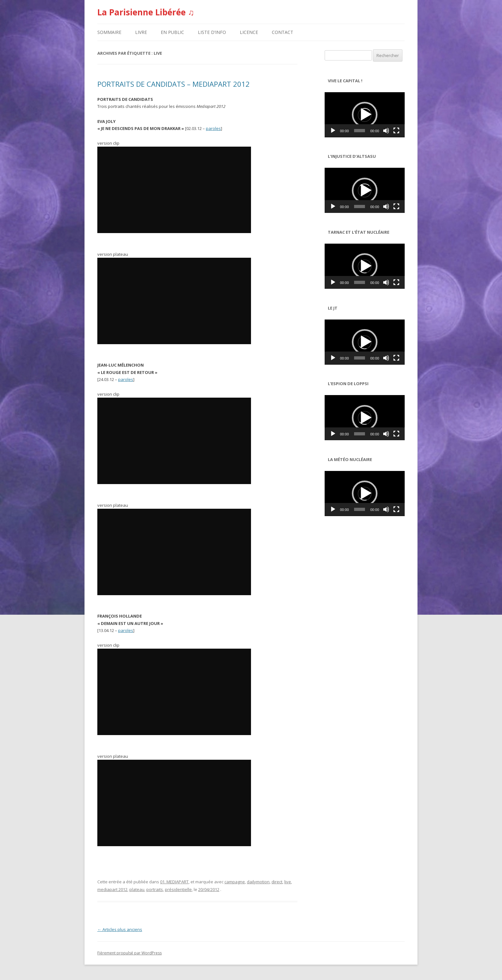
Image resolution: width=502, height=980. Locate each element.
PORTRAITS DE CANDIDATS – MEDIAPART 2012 (174, 84)
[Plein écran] (396, 131)
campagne (235, 882)
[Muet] (386, 131)
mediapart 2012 (112, 889)
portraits (155, 889)
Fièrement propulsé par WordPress (130, 953)
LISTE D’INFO (212, 32)
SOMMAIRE (109, 32)
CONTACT (283, 32)
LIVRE (141, 32)
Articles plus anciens (120, 929)
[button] (365, 115)
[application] (365, 115)
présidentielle (178, 889)
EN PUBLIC (172, 32)
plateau (137, 889)
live (288, 882)
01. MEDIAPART (174, 882)
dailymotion (258, 882)
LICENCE (249, 32)
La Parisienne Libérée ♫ (146, 12)
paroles (213, 128)
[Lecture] (333, 131)
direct (277, 882)
